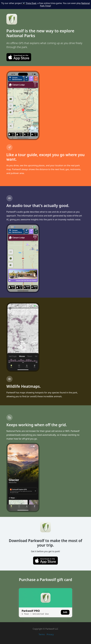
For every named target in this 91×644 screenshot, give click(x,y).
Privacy (50, 634)
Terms (42, 634)
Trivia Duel (31, 3)
